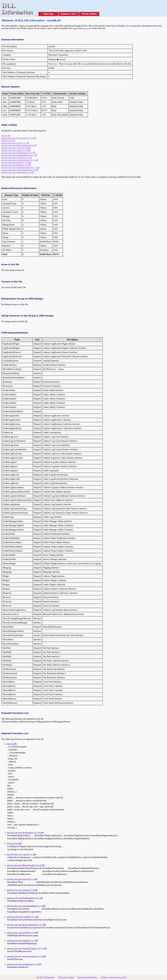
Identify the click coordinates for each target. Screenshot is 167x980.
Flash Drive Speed (66, 977)
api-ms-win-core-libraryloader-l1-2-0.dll (19, 145)
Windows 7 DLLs (69, 14)
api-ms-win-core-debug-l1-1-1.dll (16, 165)
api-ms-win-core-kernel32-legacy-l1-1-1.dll (20, 167)
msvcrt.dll (6, 136)
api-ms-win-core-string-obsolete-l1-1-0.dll (20, 170)
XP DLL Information (45, 977)
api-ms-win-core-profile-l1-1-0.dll (16, 163)
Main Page (48, 14)
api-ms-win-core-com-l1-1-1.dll (15, 143)
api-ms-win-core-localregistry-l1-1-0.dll (19, 138)
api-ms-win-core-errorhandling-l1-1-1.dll (19, 155)
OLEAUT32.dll (8, 140)
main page (87, 28)
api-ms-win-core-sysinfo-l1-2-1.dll (17, 158)
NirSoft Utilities (89, 14)
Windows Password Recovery (114, 977)
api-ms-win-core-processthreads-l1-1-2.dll (20, 160)
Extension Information (87, 977)
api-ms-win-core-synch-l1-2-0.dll (16, 148)
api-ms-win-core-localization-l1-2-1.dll (18, 153)
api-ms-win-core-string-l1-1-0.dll (16, 150)
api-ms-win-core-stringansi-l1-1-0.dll (18, 172)
